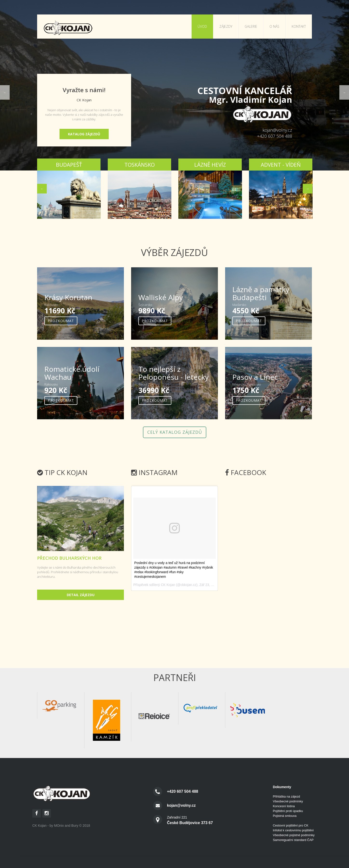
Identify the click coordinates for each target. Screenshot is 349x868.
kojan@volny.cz (277, 130)
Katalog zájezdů (84, 134)
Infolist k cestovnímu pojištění (293, 830)
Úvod (202, 26)
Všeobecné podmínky (288, 801)
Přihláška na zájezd (286, 796)
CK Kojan (168, 585)
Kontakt (299, 26)
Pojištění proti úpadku (288, 811)
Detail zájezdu (81, 595)
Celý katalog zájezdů (175, 432)
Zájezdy (226, 26)
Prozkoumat (61, 321)
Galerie (251, 26)
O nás (274, 26)
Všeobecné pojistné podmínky (294, 835)
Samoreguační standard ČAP (293, 840)
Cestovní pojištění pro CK (291, 825)
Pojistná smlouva (285, 816)
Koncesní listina (284, 806)
